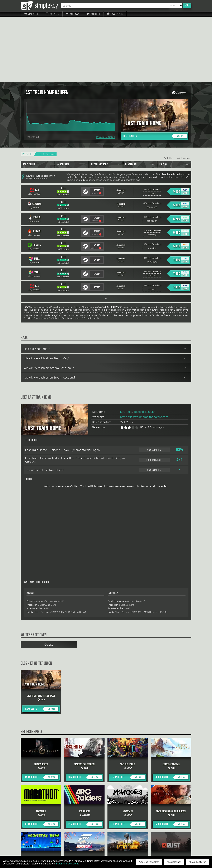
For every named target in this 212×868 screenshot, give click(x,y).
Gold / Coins (115, 14)
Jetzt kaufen (155, 71)
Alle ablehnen (174, 862)
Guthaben (93, 14)
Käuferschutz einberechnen (39, 111)
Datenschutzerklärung (68, 864)
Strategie (126, 347)
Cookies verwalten (149, 862)
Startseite (31, 14)
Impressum (33, 849)
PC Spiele (52, 14)
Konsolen (73, 14)
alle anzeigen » (106, 816)
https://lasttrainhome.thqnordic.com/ (145, 352)
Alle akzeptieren (197, 862)
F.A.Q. (87, 849)
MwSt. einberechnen (35, 113)
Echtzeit (150, 347)
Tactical (139, 347)
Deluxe (49, 579)
